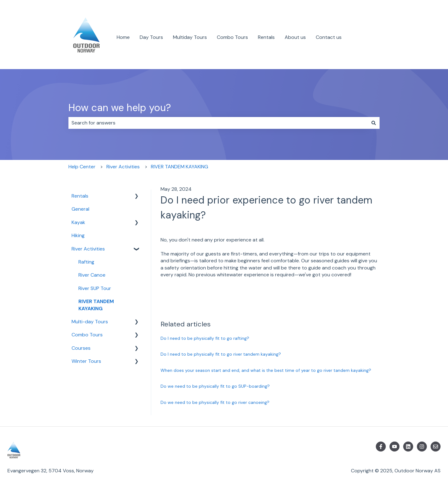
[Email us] (436, 447)
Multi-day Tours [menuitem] (90, 322)
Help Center (82, 167)
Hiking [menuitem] (78, 235)
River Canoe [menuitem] (92, 275)
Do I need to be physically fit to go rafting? (205, 338)
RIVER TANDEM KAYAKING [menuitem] (96, 305)
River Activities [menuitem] (88, 249)
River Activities (123, 167)
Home (123, 37)
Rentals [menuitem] (80, 196)
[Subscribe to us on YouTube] (394, 447)
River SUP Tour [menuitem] (95, 288)
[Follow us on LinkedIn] (408, 447)
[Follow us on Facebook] (381, 447)
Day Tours (151, 37)
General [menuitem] (80, 209)
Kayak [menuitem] (78, 222)
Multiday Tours (190, 37)
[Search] (374, 123)
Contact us (329, 37)
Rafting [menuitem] (86, 262)
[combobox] (218, 123)
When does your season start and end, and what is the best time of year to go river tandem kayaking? (266, 370)
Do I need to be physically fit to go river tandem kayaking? (221, 354)
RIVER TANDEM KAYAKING (180, 167)
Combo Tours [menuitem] (87, 335)
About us (295, 37)
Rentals (266, 37)
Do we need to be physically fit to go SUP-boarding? (215, 386)
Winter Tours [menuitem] (86, 361)
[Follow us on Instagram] (422, 447)
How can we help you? (120, 108)
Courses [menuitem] (81, 348)
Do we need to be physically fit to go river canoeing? (215, 402)
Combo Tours (232, 37)
